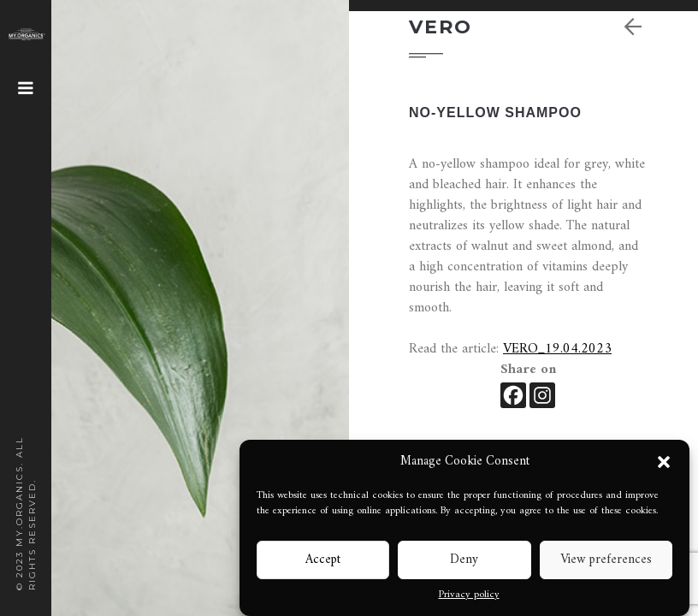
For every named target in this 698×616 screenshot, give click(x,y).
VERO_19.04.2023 (557, 349)
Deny (464, 560)
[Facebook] (513, 395)
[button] (664, 462)
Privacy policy (469, 595)
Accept (323, 560)
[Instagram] (542, 395)
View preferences (606, 560)
